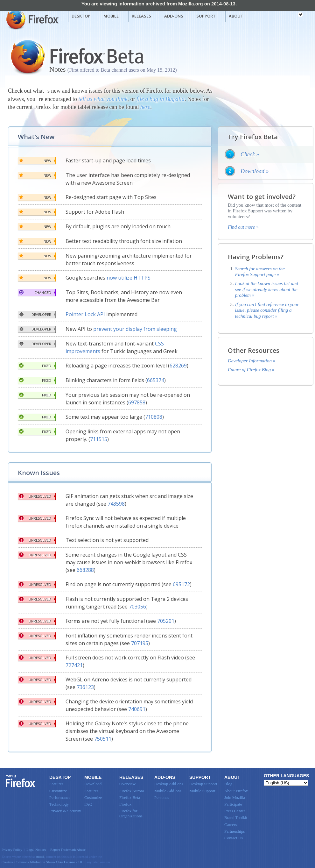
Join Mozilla (235, 797)
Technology (59, 804)
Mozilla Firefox (32, 19)
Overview (127, 784)
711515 (99, 439)
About (236, 16)
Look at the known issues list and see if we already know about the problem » (267, 289)
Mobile (111, 16)
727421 (74, 665)
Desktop (81, 16)
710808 (154, 417)
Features (56, 784)
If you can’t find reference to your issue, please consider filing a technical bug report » (267, 310)
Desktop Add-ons (169, 784)
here (145, 107)
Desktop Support (203, 784)
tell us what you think (103, 99)
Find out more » (243, 227)
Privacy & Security (65, 811)
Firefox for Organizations (131, 813)
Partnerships (234, 831)
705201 (166, 621)
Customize (58, 791)
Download (93, 784)
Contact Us (234, 838)
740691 (137, 709)
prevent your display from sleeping (135, 329)
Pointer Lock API (85, 314)
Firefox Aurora (132, 791)
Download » (255, 171)
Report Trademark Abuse (68, 850)
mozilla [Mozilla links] (286, 16)
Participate (233, 804)
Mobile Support (202, 791)
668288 (85, 570)
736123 (85, 687)
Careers (231, 825)
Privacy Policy (12, 850)
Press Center (235, 811)
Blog (228, 784)
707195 (140, 643)
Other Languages (286, 776)
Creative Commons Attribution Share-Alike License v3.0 (42, 862)
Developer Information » (252, 361)
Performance (60, 797)
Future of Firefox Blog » (251, 370)
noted (40, 857)
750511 (103, 739)
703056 (137, 607)
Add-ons (174, 16)
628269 (178, 366)
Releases (141, 16)
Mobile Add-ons (168, 791)
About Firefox (236, 791)
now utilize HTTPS (129, 278)
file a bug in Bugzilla (161, 99)
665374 (156, 380)
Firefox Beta (130, 797)
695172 (181, 584)
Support (206, 16)
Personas (162, 797)
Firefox (21, 781)
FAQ (88, 804)
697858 (137, 402)
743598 (116, 504)
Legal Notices (36, 850)
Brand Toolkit (236, 818)
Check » (250, 154)
